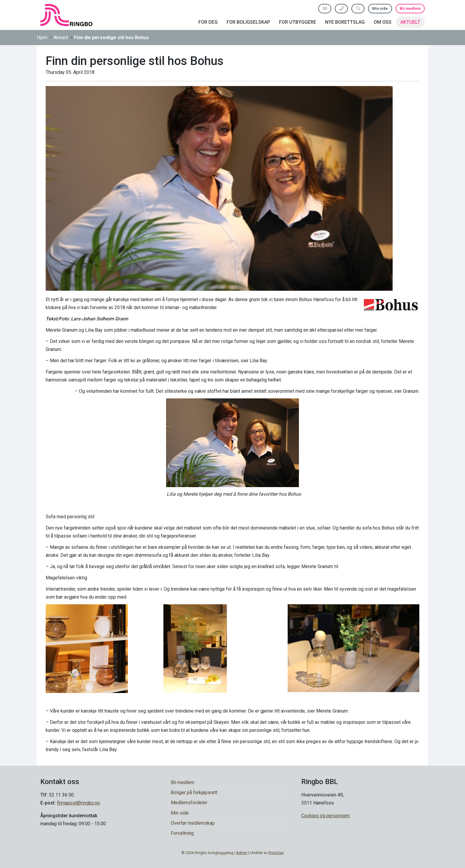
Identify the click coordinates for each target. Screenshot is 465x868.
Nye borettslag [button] (345, 22)
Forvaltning (182, 833)
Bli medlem (410, 8)
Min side (380, 8)
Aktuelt (410, 22)
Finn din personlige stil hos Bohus (111, 38)
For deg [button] (208, 22)
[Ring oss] (341, 8)
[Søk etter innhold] (358, 8)
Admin (242, 853)
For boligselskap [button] (248, 22)
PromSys (276, 853)
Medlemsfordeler (189, 803)
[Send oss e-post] (325, 8)
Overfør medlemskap (193, 823)
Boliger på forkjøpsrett (194, 793)
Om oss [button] (383, 22)
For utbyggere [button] (298, 22)
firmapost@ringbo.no (78, 803)
